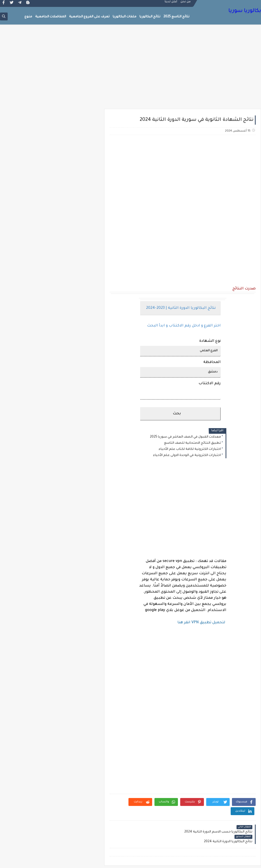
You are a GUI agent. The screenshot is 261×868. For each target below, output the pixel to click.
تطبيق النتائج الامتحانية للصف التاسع (194, 443)
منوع (28, 17)
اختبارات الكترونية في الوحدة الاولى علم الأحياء (188, 455)
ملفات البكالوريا (125, 17)
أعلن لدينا (171, 4)
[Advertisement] (130, 69)
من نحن (186, 4)
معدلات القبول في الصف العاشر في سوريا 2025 (187, 437)
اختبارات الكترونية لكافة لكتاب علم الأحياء (191, 449)
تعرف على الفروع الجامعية (89, 17)
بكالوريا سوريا (245, 11)
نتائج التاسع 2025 (176, 17)
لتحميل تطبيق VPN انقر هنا (203, 623)
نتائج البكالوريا (150, 17)
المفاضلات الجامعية (51, 17)
